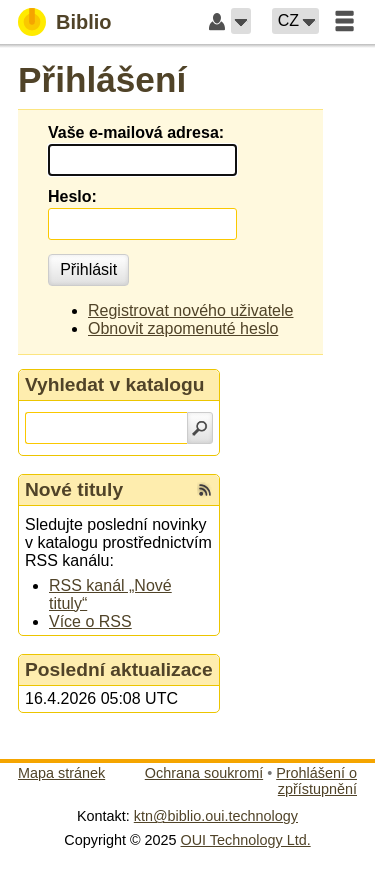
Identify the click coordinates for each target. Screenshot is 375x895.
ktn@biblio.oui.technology (216, 816)
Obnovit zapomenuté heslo (183, 328)
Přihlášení (102, 79)
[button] (241, 21)
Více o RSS (90, 621)
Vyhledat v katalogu (115, 384)
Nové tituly (74, 489)
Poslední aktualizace (119, 669)
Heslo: (72, 196)
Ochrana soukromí (204, 773)
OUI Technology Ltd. (246, 840)
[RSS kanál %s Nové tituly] (205, 490)
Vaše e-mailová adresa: (136, 132)
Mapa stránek (61, 773)
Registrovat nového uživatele (190, 310)
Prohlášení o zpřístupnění (316, 781)
